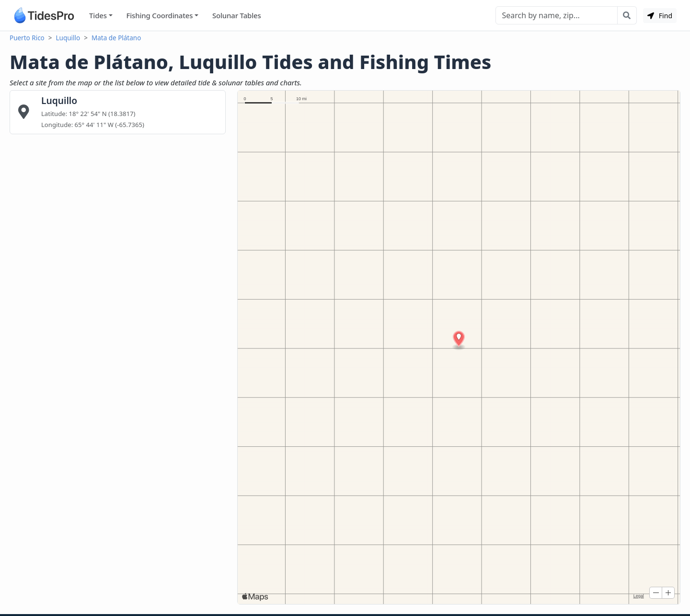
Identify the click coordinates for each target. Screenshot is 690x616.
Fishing (159, 16)
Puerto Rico (27, 38)
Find (660, 16)
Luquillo (68, 38)
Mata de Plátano (116, 38)
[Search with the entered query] (627, 15)
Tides (98, 15)
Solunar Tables (237, 15)
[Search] (557, 15)
